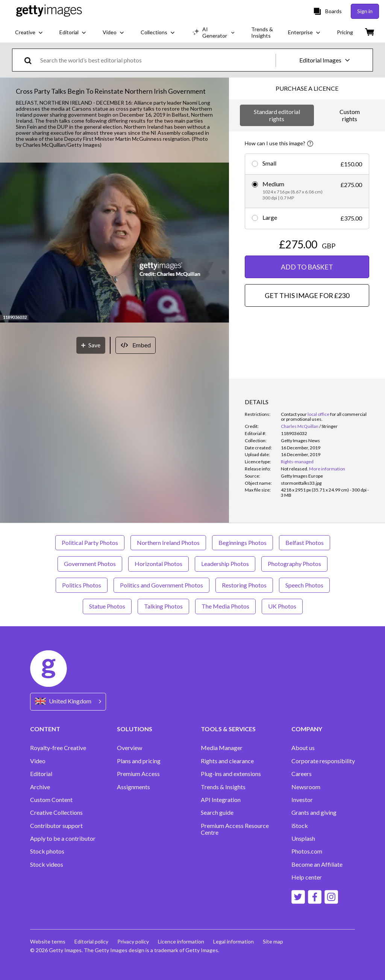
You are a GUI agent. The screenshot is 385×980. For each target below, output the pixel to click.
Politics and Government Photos (161, 585)
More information (327, 469)
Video (38, 761)
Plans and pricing (139, 761)
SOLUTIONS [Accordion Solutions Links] (135, 729)
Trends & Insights (223, 787)
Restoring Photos (244, 585)
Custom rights (350, 115)
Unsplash (303, 838)
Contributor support (56, 826)
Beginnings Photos (243, 542)
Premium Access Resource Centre (235, 829)
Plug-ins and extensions (231, 774)
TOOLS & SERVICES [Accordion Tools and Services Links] (228, 729)
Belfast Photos (305, 542)
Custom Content (51, 800)
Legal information (233, 941)
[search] (31, 60)
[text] (157, 60)
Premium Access (138, 774)
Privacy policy (133, 941)
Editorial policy (91, 941)
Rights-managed (297, 462)
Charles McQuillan (300, 426)
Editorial (41, 774)
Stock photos (47, 851)
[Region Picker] (68, 702)
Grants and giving (314, 813)
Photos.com (307, 851)
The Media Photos (225, 606)
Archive (40, 787)
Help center (307, 877)
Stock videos (47, 864)
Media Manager (222, 748)
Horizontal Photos (158, 564)
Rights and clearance (227, 761)
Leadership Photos (225, 564)
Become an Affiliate (317, 864)
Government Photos (90, 564)
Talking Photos (163, 606)
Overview (130, 748)
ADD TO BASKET (307, 267)
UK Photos (282, 606)
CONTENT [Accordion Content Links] (45, 729)
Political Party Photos (90, 542)
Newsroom (306, 787)
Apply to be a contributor (63, 838)
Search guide (217, 813)
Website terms (48, 941)
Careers (302, 774)
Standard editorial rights (277, 115)
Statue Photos (107, 606)
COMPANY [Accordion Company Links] (307, 729)
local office (318, 414)
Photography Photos (294, 564)
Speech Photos (304, 585)
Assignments (133, 787)
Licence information (181, 941)
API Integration (221, 800)
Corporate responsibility (323, 761)
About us (303, 748)
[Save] (91, 345)
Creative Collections (56, 813)
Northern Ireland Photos (168, 542)
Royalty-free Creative (58, 748)
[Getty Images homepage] (49, 11)
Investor (302, 800)
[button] (114, 243)
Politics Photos (82, 585)
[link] (295, 469)
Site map (273, 941)
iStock (300, 826)
